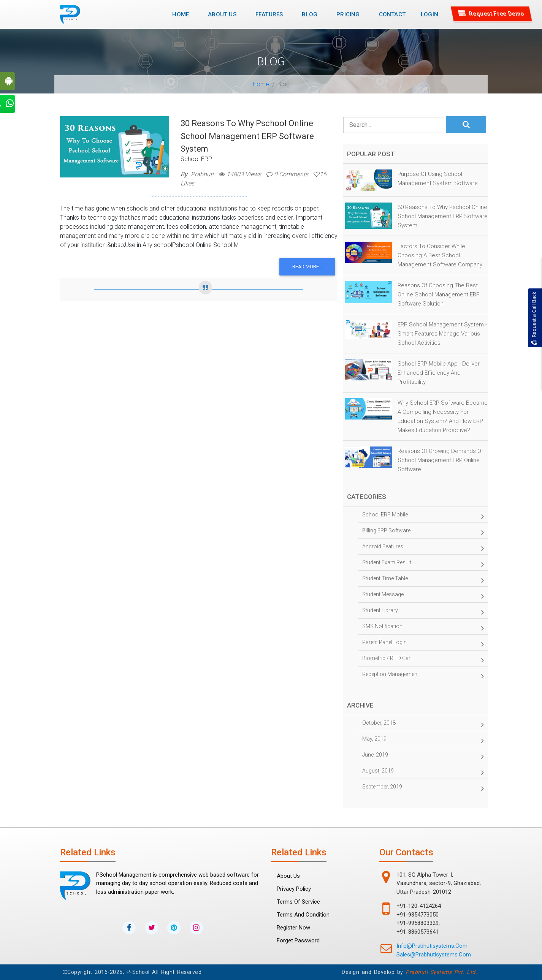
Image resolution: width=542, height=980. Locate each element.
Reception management (423, 676)
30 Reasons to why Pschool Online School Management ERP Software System (247, 136)
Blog (310, 14)
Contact (392, 14)
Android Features (423, 548)
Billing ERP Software (423, 532)
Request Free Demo (492, 14)
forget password (298, 940)
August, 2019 (423, 773)
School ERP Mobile (423, 516)
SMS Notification (423, 628)
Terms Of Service (298, 902)
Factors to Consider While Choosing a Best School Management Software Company (440, 255)
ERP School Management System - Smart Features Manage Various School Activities (442, 334)
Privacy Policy (294, 889)
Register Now (293, 928)
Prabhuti (202, 174)
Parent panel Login (423, 644)
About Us (222, 14)
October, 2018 (423, 725)
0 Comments (287, 174)
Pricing (348, 14)
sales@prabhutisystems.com (434, 955)
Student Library (423, 612)
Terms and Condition (303, 915)
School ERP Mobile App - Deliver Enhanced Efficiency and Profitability (439, 373)
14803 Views (240, 174)
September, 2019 (423, 788)
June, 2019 (423, 757)
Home (183, 14)
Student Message (423, 596)
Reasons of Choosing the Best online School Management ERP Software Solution (439, 294)
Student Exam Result (423, 564)
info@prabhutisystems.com (432, 946)
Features (269, 14)
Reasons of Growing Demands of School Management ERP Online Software (440, 460)
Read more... (307, 267)
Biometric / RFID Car (423, 660)
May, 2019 (423, 741)
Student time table (423, 580)
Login (429, 14)
